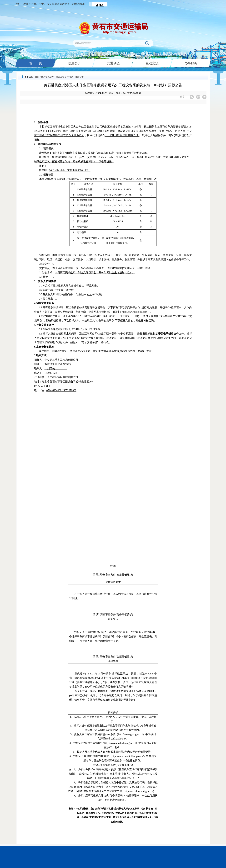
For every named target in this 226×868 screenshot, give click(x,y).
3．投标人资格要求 (45, 281)
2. (40, 277)
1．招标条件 (41, 122)
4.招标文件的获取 (44, 303)
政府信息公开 (48, 77)
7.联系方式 (40, 355)
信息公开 (74, 63)
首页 (37, 77)
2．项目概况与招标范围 (48, 144)
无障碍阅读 (78, 4)
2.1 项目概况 (46, 148)
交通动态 (113, 63)
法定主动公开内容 (65, 77)
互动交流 (152, 63)
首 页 (35, 63)
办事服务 (191, 63)
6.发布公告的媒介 (44, 347)
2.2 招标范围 (46, 175)
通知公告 (79, 77)
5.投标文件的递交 (44, 325)
